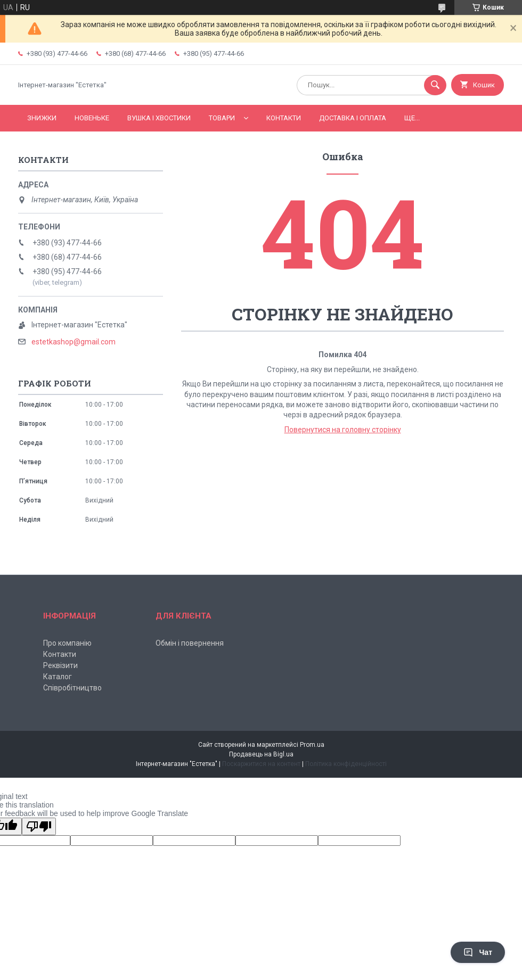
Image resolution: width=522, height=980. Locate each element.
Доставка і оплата (353, 118)
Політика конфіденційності (346, 764)
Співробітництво (72, 688)
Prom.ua (312, 745)
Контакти (284, 118)
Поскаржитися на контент (261, 764)
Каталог (58, 677)
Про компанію (67, 643)
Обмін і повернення (190, 643)
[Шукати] (435, 85)
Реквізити (60, 665)
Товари (222, 118)
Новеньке (92, 118)
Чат (478, 952)
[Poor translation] (39, 826)
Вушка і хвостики (159, 118)
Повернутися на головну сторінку (343, 430)
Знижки (42, 118)
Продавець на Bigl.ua (261, 754)
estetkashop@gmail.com (74, 342)
